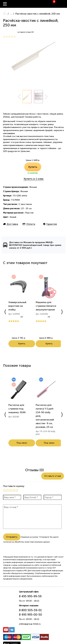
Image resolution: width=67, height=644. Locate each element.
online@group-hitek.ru (30, 624)
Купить (33, 167)
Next (46, 97)
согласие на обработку (14, 542)
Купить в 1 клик (34, 179)
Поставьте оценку (14, 486)
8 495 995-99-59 (30, 596)
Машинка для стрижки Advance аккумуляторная (46, 306)
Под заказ (22, 443)
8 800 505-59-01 (30, 610)
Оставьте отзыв (53, 476)
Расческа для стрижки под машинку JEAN (17, 409)
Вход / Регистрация (65, 4)
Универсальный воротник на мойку (17, 306)
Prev (19, 97)
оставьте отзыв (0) (26, 32)
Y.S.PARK (15, 200)
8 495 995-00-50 (30, 615)
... (11, 14)
